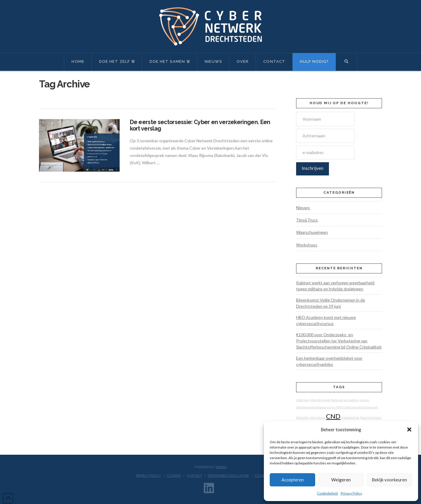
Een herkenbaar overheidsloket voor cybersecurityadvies (329, 361)
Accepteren (293, 480)
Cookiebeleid (327, 493)
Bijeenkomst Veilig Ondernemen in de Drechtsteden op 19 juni (331, 303)
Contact (195, 475)
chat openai (318, 417)
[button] (409, 429)
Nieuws (303, 208)
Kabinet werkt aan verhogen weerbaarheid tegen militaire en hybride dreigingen (335, 286)
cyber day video (320, 400)
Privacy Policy (351, 493)
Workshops (307, 245)
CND (333, 416)
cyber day (302, 400)
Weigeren (341, 480)
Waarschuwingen (312, 232)
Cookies (174, 475)
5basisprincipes (371, 417)
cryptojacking (350, 417)
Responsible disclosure (228, 475)
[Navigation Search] (346, 62)
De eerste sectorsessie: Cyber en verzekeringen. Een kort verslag (200, 125)
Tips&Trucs (307, 220)
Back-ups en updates (345, 400)
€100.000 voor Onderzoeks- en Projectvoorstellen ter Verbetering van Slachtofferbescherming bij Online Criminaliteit (339, 341)
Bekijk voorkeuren (389, 480)
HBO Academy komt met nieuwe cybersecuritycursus (326, 320)
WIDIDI (221, 467)
